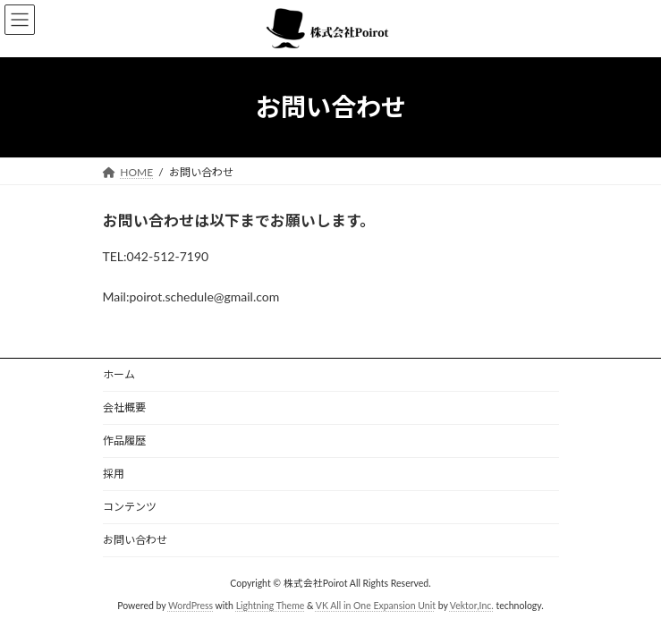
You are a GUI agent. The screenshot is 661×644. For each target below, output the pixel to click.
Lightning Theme (271, 606)
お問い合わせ (135, 540)
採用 (114, 474)
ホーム (119, 374)
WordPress (191, 606)
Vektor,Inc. (472, 606)
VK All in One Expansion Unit (376, 606)
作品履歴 (124, 441)
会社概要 (124, 407)
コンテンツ (130, 507)
